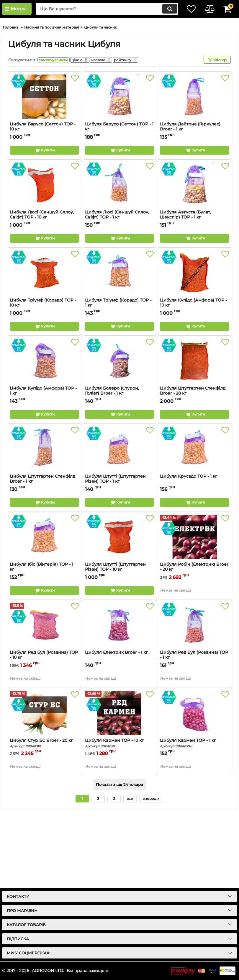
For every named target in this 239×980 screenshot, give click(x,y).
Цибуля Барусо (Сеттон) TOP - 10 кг (43, 201)
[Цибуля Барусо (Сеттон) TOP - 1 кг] (119, 171)
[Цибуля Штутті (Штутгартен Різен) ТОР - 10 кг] (119, 612)
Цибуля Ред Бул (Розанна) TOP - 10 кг (44, 730)
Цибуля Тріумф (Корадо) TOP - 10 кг (44, 380)
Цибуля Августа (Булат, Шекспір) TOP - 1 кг (194, 292)
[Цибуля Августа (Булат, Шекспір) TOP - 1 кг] (194, 259)
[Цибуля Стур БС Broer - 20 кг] (44, 788)
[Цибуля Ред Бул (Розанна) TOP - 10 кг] (44, 700)
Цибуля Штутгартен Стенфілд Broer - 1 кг (44, 556)
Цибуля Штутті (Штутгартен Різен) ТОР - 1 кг (119, 556)
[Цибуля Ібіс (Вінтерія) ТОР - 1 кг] (44, 612)
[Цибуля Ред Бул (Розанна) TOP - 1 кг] (194, 700)
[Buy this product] (44, 225)
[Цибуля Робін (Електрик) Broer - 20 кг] (194, 612)
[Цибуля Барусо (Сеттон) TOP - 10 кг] (44, 171)
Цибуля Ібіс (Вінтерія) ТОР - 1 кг (41, 642)
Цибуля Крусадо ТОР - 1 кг (189, 551)
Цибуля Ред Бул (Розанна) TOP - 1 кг (194, 730)
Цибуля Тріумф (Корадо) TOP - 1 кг (119, 380)
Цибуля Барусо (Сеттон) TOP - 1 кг (119, 201)
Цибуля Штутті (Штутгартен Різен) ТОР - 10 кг (119, 644)
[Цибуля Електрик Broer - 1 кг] (119, 700)
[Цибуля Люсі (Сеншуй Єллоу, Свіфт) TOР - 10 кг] (44, 259)
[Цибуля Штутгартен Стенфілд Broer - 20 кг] (194, 436)
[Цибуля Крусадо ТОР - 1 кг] (194, 524)
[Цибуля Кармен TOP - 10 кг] (119, 788)
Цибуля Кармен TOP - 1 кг (194, 818)
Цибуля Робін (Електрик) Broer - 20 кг (194, 642)
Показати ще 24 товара (119, 859)
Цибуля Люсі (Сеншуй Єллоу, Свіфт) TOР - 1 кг (119, 292)
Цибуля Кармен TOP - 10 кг (119, 818)
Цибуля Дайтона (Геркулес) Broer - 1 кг (190, 201)
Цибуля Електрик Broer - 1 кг (116, 727)
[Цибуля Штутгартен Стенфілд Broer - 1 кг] (44, 524)
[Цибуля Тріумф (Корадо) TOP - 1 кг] (119, 347)
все (130, 873)
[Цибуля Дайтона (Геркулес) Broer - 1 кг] (194, 171)
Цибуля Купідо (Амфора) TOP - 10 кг (194, 380)
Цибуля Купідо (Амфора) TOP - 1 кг (44, 468)
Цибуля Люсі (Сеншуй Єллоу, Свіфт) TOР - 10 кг (44, 292)
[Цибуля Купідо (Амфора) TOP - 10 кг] (194, 347)
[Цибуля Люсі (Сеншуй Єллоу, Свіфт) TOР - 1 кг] (119, 259)
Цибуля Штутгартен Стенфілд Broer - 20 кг (194, 468)
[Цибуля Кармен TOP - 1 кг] (194, 788)
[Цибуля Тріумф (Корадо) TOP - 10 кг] (44, 347)
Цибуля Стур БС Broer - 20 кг (44, 818)
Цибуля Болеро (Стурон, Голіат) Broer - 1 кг (119, 468)
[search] (103, 9)
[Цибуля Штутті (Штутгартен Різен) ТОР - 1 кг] (119, 524)
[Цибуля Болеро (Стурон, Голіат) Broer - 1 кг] (119, 436)
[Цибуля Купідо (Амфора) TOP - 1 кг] (44, 436)
